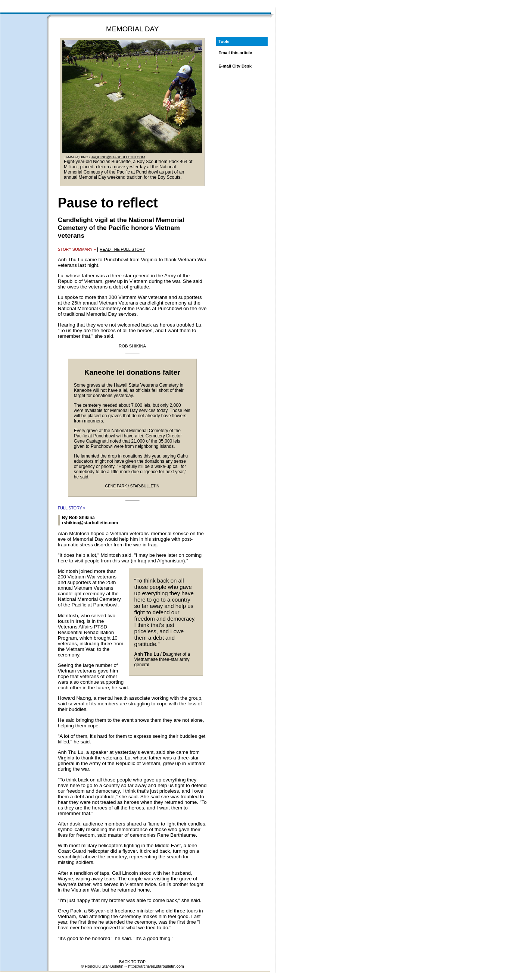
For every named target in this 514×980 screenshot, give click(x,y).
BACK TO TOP (132, 962)
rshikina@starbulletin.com (90, 523)
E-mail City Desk (235, 66)
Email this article (235, 53)
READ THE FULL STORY (122, 249)
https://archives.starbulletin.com (156, 966)
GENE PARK (116, 486)
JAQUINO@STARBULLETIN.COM (118, 157)
